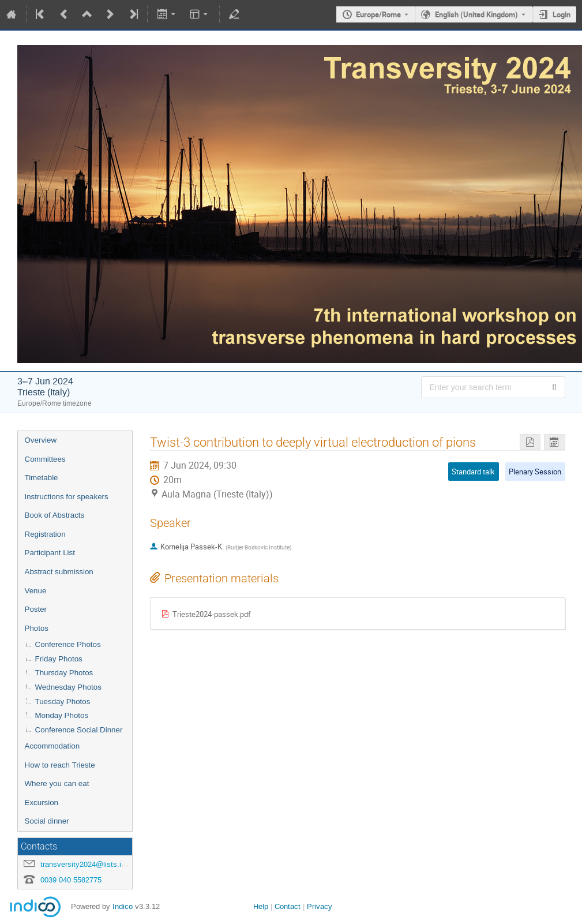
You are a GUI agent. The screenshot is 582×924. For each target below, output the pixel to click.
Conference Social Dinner (79, 730)
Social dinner (47, 821)
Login (562, 14)
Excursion (42, 803)
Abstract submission (59, 572)
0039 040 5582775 (71, 880)
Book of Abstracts (55, 515)
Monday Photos (62, 715)
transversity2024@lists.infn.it (89, 864)
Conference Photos (68, 644)
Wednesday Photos (68, 687)
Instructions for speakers (67, 497)
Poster (36, 609)
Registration (45, 534)
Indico (123, 906)
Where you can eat (57, 783)
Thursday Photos (64, 673)
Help (261, 906)
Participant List (50, 553)
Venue (36, 591)
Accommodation (52, 746)
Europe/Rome (378, 14)
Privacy (320, 906)
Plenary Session (535, 472)
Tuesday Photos (63, 702)
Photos (37, 628)
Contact (288, 906)
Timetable (42, 478)
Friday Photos (59, 659)
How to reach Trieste (60, 765)
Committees (45, 459)
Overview (41, 440)
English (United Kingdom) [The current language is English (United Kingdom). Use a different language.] (476, 14)
